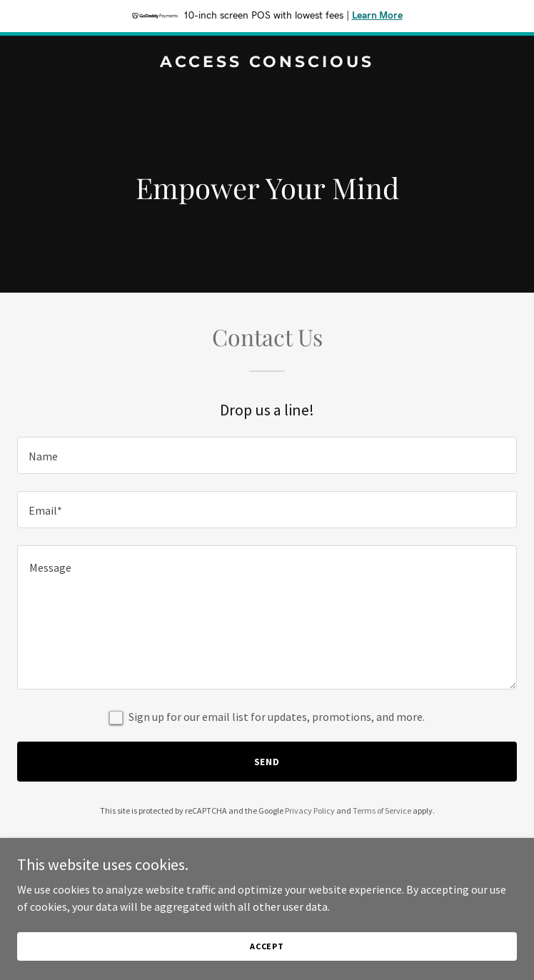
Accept (267, 946)
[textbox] (267, 455)
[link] (267, 63)
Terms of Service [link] (382, 810)
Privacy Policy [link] (310, 810)
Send (267, 762)
